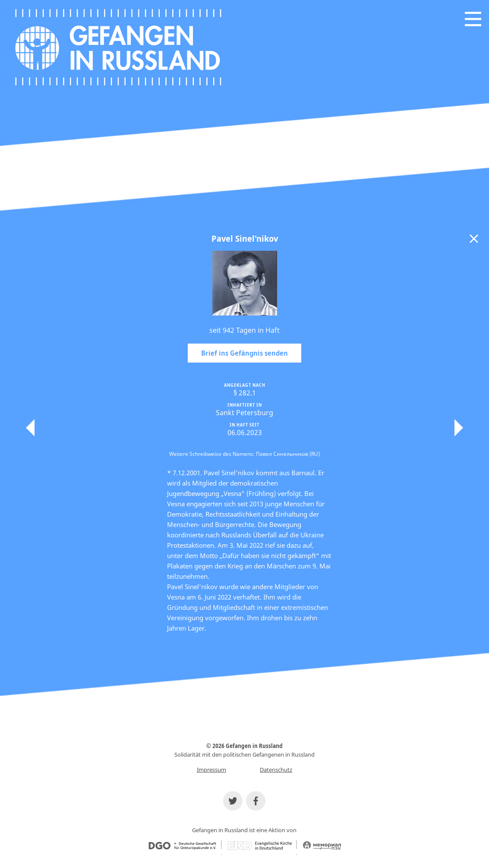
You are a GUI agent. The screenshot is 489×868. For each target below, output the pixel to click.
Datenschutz (276, 770)
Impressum (211, 770)
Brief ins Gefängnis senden (244, 353)
